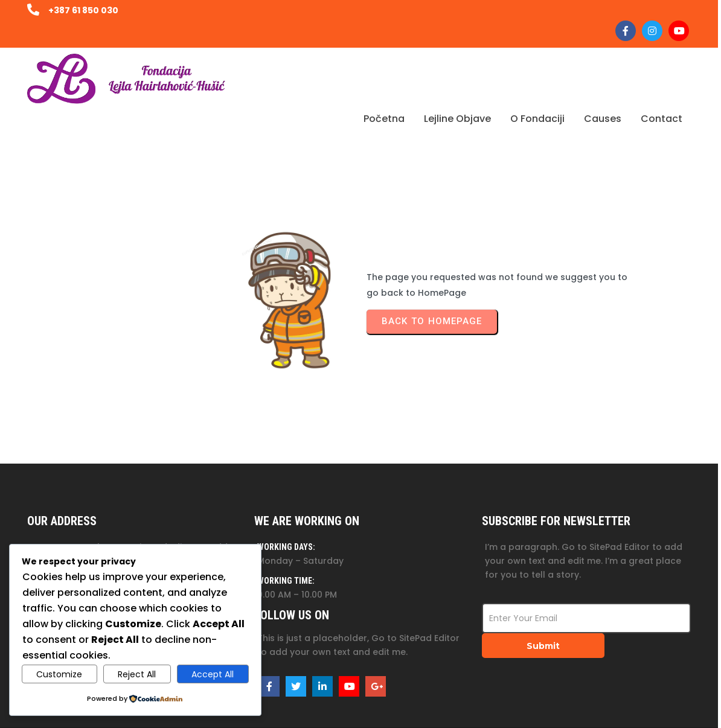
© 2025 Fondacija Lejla (642, 707)
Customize (59, 674)
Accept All (213, 674)
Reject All (137, 674)
